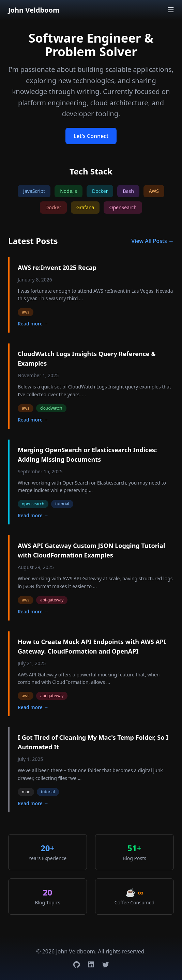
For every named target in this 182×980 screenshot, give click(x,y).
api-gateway (52, 600)
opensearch (33, 504)
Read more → (33, 324)
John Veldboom (34, 10)
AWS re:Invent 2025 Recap (57, 267)
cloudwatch (51, 408)
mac (26, 792)
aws (26, 312)
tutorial (62, 504)
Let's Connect (91, 136)
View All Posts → (153, 241)
